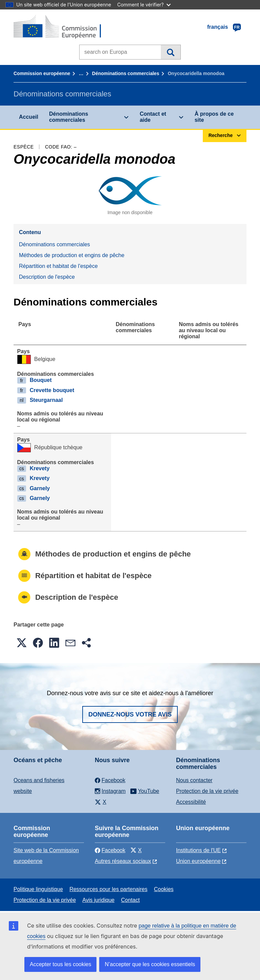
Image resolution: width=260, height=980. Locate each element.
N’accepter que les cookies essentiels (150, 964)
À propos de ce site (214, 117)
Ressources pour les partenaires (108, 889)
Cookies (164, 889)
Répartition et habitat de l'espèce (58, 266)
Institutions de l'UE (198, 850)
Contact (130, 900)
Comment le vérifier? (144, 5)
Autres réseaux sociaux (123, 861)
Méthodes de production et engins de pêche (72, 255)
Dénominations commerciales (126, 73)
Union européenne (198, 861)
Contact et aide (153, 117)
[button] (22, 643)
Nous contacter (194, 780)
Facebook (110, 850)
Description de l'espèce (47, 277)
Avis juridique (98, 900)
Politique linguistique (38, 889)
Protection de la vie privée (207, 791)
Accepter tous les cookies (60, 964)
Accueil (29, 117)
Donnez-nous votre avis (130, 714)
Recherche (170, 52)
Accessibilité (191, 802)
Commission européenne (42, 73)
